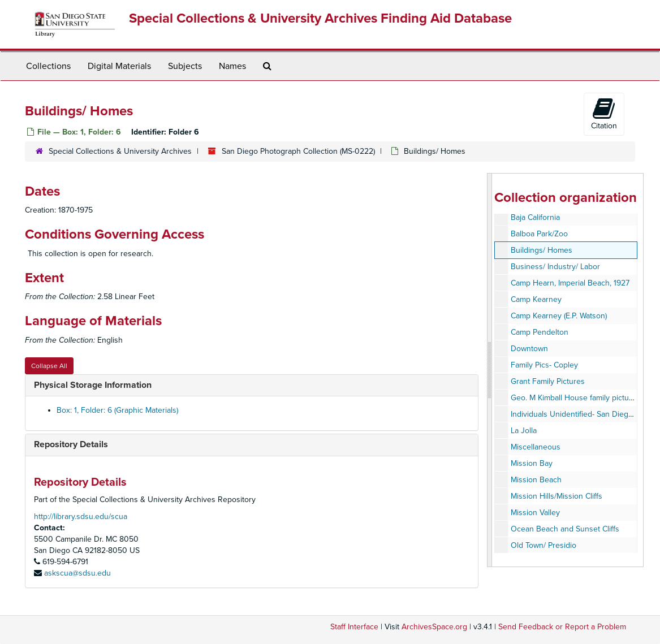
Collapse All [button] (49, 366)
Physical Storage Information (93, 385)
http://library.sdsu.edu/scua (81, 517)
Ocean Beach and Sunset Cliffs (565, 529)
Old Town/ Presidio (543, 545)
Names (232, 66)
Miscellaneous (536, 447)
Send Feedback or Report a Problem (562, 627)
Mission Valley (535, 513)
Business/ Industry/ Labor (555, 267)
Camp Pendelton (540, 332)
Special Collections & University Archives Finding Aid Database (320, 18)
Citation (604, 114)
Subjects (185, 66)
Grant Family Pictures (548, 381)
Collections (48, 66)
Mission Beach (536, 480)
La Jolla (524, 431)
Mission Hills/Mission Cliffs (557, 496)
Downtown (529, 349)
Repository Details (71, 444)
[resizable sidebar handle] (490, 370)
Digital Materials (119, 66)
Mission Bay (532, 463)
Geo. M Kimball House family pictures (575, 398)
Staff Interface (354, 627)
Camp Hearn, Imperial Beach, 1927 (570, 283)
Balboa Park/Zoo (539, 234)
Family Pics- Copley (544, 365)
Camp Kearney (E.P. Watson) (559, 316)
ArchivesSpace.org (434, 627)
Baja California (535, 217)
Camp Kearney (536, 299)
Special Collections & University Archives (120, 151)
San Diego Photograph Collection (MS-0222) (298, 151)
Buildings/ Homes (542, 250)
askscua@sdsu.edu (77, 573)
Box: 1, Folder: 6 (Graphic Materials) (117, 410)
